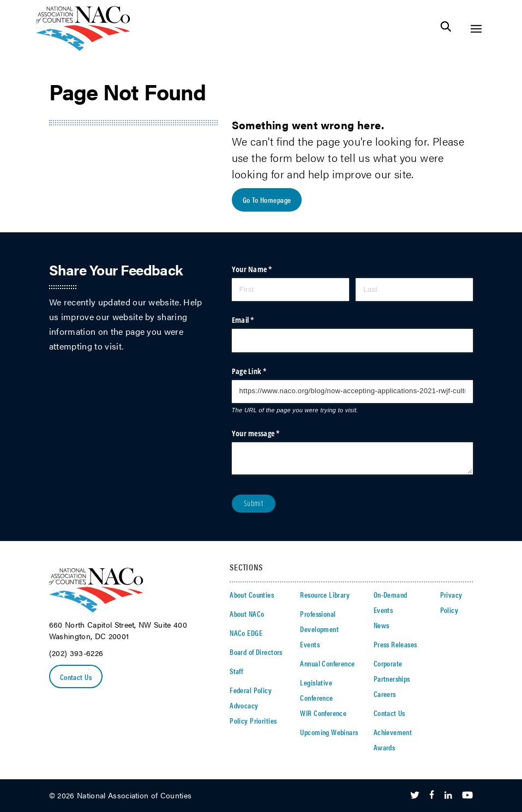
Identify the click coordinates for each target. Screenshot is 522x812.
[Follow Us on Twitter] (415, 796)
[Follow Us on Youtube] (467, 796)
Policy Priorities (253, 720)
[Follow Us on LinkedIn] (448, 796)
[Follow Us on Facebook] (432, 796)
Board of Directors (256, 652)
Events (310, 644)
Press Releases (395, 644)
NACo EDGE (246, 633)
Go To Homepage (267, 200)
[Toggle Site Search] (446, 29)
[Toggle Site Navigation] (476, 29)
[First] (290, 290)
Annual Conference (327, 663)
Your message (269, 434)
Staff (236, 671)
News (382, 625)
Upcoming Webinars (329, 732)
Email (257, 320)
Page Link (263, 371)
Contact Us (76, 677)
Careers (385, 694)
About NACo (247, 613)
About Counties (252, 594)
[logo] (83, 48)
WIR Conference (323, 713)
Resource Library (325, 594)
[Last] (414, 290)
